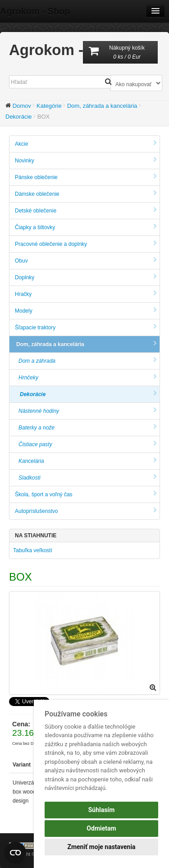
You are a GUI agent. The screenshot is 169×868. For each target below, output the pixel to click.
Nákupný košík (120, 53)
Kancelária (88, 461)
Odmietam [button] (101, 828)
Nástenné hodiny (88, 411)
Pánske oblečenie (86, 177)
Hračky (86, 294)
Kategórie (49, 106)
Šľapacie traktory (86, 327)
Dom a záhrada (88, 361)
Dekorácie (19, 117)
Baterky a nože (88, 427)
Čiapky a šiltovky (86, 227)
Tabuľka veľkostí (33, 550)
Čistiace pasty (88, 444)
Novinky (86, 160)
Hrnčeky (88, 377)
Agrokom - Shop (35, 11)
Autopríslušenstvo (86, 511)
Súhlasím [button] (102, 810)
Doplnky (86, 277)
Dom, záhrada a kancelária (102, 106)
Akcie (86, 144)
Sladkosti (88, 478)
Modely (86, 311)
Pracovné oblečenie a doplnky (86, 244)
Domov (22, 106)
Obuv (86, 261)
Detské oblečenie (86, 210)
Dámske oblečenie (86, 194)
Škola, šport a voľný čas (86, 494)
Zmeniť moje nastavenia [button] (101, 847)
